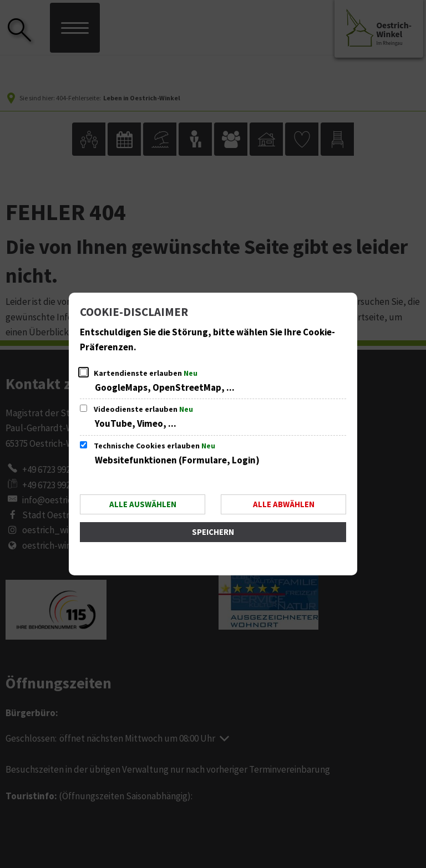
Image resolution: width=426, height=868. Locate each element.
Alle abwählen (284, 505)
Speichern (213, 532)
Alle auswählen (143, 505)
